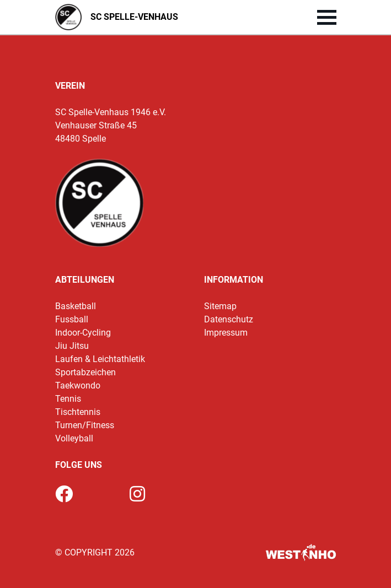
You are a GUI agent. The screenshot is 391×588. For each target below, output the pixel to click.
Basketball (76, 306)
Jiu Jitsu (72, 346)
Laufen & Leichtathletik (100, 359)
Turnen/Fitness (85, 425)
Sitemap (220, 306)
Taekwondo (78, 385)
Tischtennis (78, 412)
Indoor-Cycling (83, 333)
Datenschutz (229, 319)
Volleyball (74, 438)
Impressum (226, 333)
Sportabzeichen (85, 372)
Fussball (72, 319)
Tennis (68, 399)
